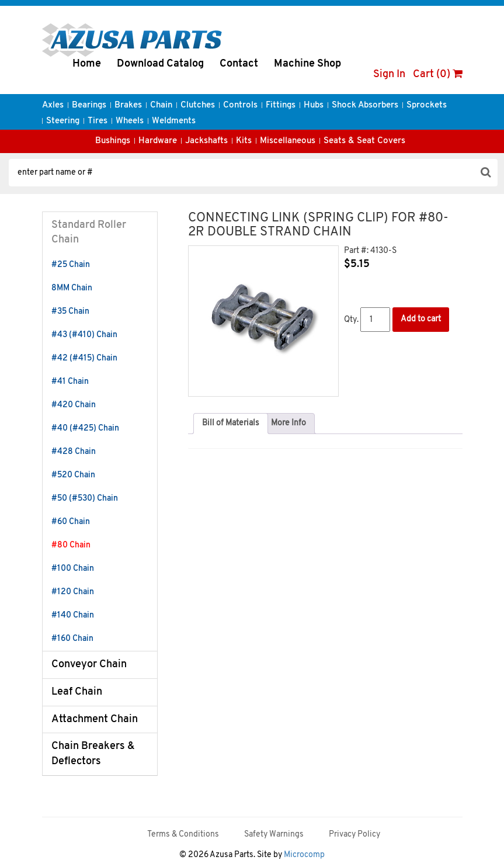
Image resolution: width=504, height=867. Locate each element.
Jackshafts (206, 141)
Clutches (198, 105)
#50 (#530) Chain (85, 499)
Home (87, 64)
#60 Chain (71, 522)
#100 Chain (73, 569)
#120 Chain (73, 592)
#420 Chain (74, 405)
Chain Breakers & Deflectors (93, 754)
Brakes (128, 105)
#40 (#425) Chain (85, 429)
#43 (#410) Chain (84, 335)
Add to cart (421, 319)
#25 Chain (71, 265)
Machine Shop (307, 64)
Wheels (130, 121)
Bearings (89, 105)
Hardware (158, 141)
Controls (240, 105)
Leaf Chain (77, 692)
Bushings (113, 141)
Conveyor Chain (89, 665)
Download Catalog (160, 64)
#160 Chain (72, 639)
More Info (289, 423)
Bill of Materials (231, 423)
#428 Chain (74, 452)
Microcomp (304, 855)
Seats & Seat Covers (364, 141)
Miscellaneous (288, 141)
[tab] (231, 424)
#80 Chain (71, 545)
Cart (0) (438, 74)
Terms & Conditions (183, 835)
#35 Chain (70, 312)
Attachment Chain (95, 719)
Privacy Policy (354, 835)
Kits (244, 141)
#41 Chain (70, 382)
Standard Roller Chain (89, 233)
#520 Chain (73, 475)
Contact (239, 64)
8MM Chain (72, 288)
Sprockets (427, 105)
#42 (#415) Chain (84, 358)
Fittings (281, 105)
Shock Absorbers (365, 105)
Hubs (314, 105)
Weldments (174, 121)
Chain (161, 105)
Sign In (389, 74)
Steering (63, 121)
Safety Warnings (274, 835)
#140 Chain (73, 615)
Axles (53, 105)
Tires (98, 121)
